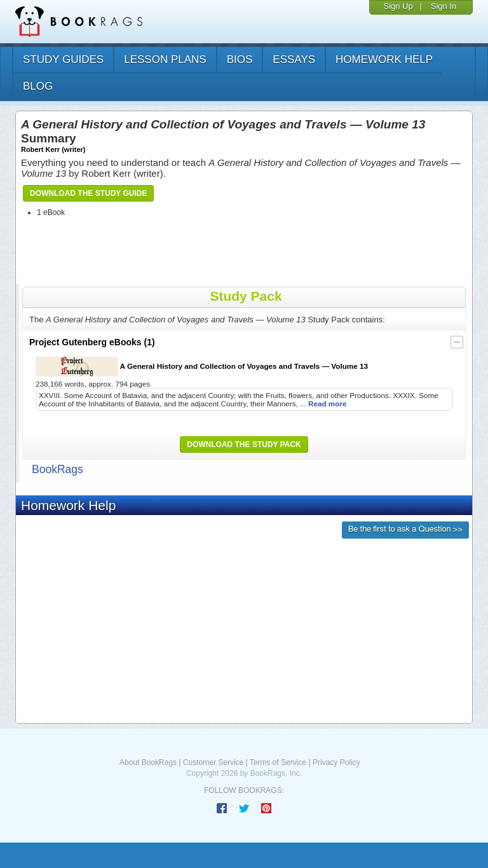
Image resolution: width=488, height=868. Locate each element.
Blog (38, 86)
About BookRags (148, 762)
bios (240, 59)
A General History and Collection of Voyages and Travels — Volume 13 (202, 367)
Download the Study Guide (88, 193)
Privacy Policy (336, 762)
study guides (63, 59)
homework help (384, 59)
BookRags (58, 469)
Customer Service (213, 762)
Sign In (444, 6)
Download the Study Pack (244, 444)
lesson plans (165, 59)
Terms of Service (278, 762)
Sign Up (398, 6)
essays (294, 59)
